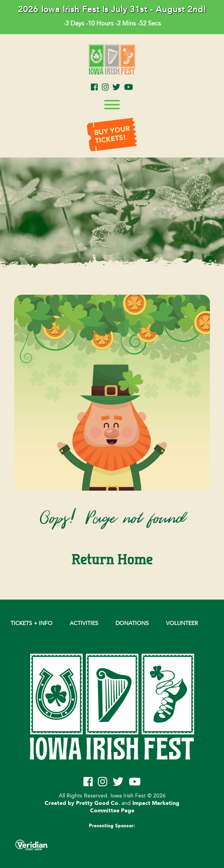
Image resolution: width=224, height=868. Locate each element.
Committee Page (112, 811)
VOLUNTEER (182, 623)
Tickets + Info (32, 623)
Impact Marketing (156, 804)
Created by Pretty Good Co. (82, 804)
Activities (84, 623)
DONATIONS (132, 623)
